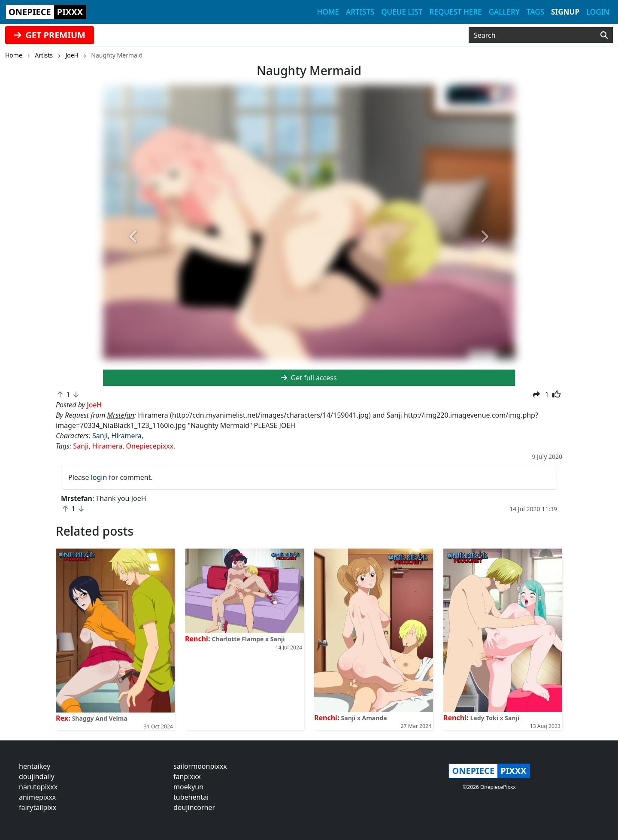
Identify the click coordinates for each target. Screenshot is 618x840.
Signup (565, 12)
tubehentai (191, 797)
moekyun (188, 787)
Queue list (402, 12)
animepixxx (37, 797)
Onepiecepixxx (150, 446)
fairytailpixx (38, 807)
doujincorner (194, 807)
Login (598, 12)
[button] (134, 237)
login (99, 477)
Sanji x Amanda (364, 718)
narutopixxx (38, 787)
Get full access (309, 378)
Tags (535, 12)
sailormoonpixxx (200, 766)
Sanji (100, 436)
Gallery (504, 12)
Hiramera (126, 436)
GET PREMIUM (50, 35)
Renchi (197, 639)
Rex (62, 718)
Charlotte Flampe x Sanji (248, 639)
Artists (360, 12)
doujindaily (37, 776)
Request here (456, 12)
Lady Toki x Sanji (495, 718)
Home (328, 12)
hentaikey (35, 766)
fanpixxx (187, 776)
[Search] (604, 35)
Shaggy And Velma (100, 718)
